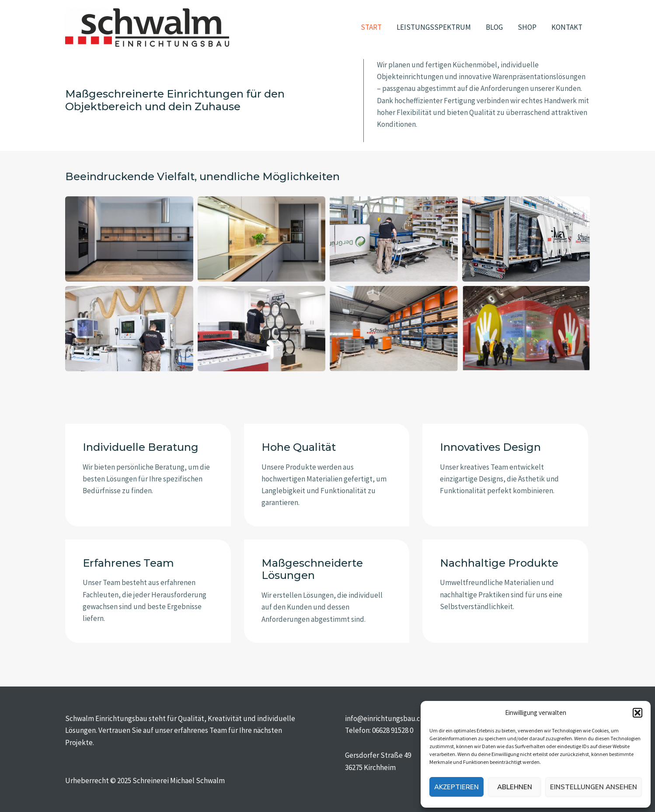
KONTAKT (567, 27)
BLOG (494, 27)
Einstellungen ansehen (594, 787)
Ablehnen (515, 787)
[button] (638, 713)
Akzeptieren (456, 787)
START (371, 27)
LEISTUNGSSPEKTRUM (434, 27)
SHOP (527, 27)
